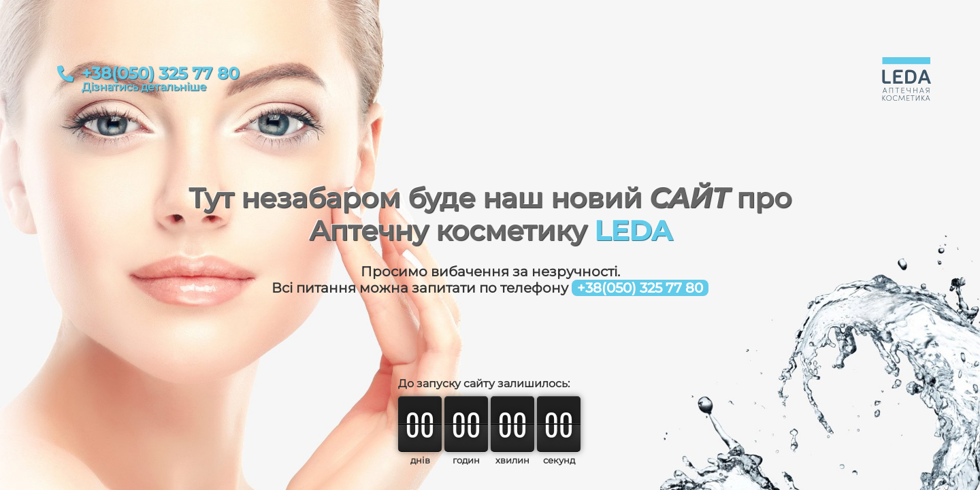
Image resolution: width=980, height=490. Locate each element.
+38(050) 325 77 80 (160, 73)
